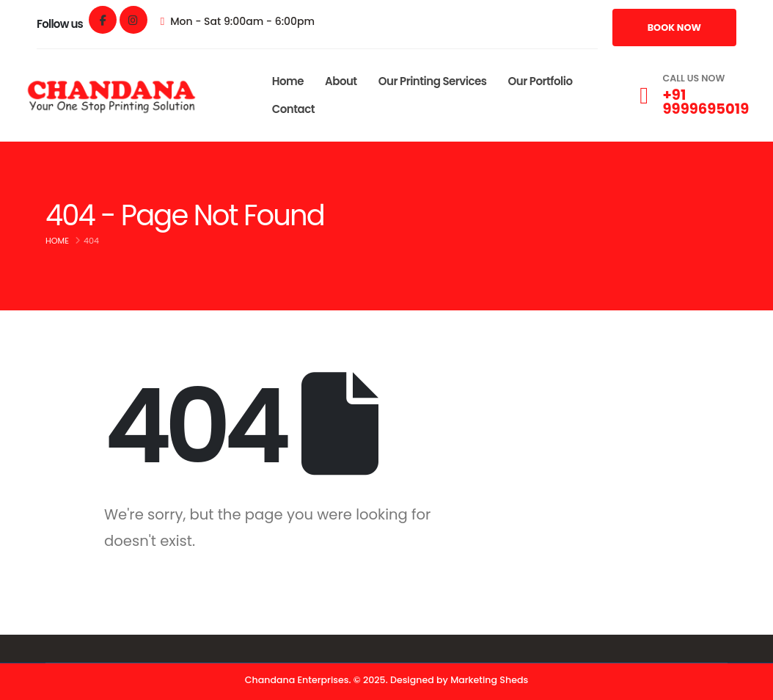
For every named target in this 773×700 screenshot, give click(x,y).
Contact (293, 109)
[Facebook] (103, 20)
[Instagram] (133, 20)
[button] (674, 28)
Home (288, 81)
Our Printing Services (433, 81)
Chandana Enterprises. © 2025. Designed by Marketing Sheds (386, 680)
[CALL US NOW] (690, 95)
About (341, 81)
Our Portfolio (540, 81)
